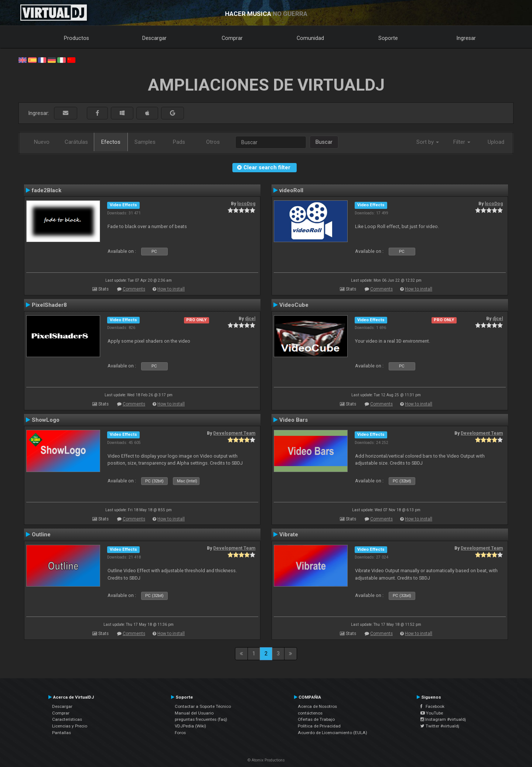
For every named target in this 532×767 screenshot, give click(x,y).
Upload (496, 142)
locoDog (246, 204)
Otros (213, 142)
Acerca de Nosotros (317, 706)
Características (67, 719)
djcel (250, 319)
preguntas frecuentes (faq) (201, 719)
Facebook (432, 706)
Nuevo (42, 142)
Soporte (388, 38)
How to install (171, 289)
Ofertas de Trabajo (316, 719)
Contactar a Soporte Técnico (203, 706)
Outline (41, 534)
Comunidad (310, 38)
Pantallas (62, 733)
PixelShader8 (49, 305)
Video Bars (294, 420)
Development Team (234, 433)
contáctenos (310, 713)
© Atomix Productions (266, 760)
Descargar (154, 38)
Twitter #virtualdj (440, 726)
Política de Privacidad (319, 726)
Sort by (428, 142)
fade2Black (47, 190)
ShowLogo (46, 420)
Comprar (232, 38)
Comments (134, 289)
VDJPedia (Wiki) (190, 726)
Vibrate (289, 534)
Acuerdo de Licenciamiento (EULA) (332, 733)
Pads (179, 142)
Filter (462, 142)
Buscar (324, 142)
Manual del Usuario (194, 713)
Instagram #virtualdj (443, 719)
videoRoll (291, 190)
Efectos (111, 142)
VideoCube (294, 305)
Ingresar (466, 38)
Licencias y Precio (70, 726)
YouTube (432, 713)
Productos (76, 38)
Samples (145, 142)
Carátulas (76, 142)
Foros (180, 733)
